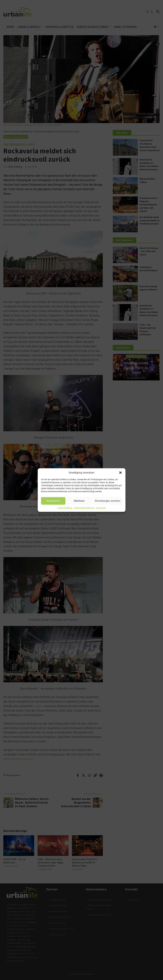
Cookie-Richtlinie (65, 508)
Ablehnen (79, 501)
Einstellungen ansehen (108, 501)
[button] (120, 473)
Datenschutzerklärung (84, 508)
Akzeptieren (53, 501)
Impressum (101, 508)
